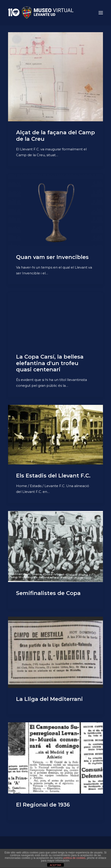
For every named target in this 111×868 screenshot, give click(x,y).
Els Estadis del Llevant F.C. (53, 476)
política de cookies (74, 858)
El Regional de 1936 (43, 805)
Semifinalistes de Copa (48, 593)
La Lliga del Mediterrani (49, 699)
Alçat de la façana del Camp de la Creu (55, 136)
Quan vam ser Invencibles (52, 257)
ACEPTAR (55, 865)
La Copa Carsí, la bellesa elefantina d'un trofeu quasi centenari (50, 363)
